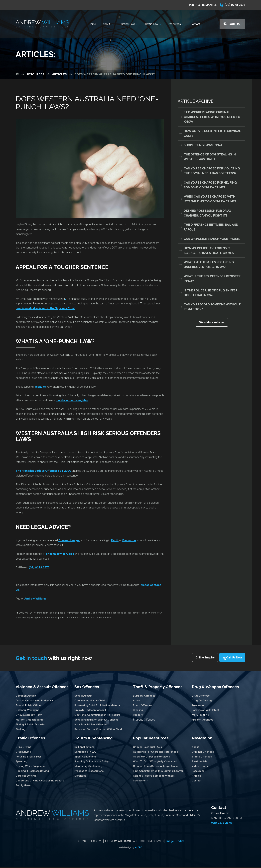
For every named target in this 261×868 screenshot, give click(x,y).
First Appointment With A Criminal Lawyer (159, 772)
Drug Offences (201, 696)
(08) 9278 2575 (233, 5)
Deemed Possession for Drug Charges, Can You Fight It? (207, 213)
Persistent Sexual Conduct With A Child (99, 730)
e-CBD (139, 848)
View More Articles (211, 323)
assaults (40, 387)
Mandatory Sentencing (89, 767)
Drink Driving (24, 748)
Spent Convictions (86, 757)
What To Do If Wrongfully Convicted (156, 762)
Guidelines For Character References (156, 752)
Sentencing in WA (85, 752)
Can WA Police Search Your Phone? (212, 239)
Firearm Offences (203, 720)
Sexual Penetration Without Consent (97, 720)
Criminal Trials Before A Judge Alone (156, 767)
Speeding (22, 762)
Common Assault (26, 696)
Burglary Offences (144, 696)
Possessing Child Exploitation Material (98, 706)
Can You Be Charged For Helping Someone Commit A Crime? (210, 185)
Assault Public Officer (29, 706)
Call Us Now (230, 658)
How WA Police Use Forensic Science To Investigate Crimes (209, 250)
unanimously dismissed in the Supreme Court (46, 308)
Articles (197, 776)
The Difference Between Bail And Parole (211, 227)
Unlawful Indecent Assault (91, 711)
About (196, 748)
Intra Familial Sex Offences (91, 725)
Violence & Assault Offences (42, 687)
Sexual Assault (84, 696)
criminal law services (60, 554)
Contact (197, 781)
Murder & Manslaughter (30, 720)
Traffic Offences (30, 739)
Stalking (21, 730)
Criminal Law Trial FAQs (148, 748)
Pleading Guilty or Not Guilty (92, 762)
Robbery (138, 716)
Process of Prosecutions (90, 772)
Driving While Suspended (32, 767)
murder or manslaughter (72, 400)
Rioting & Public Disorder (31, 725)
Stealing (138, 711)
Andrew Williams (35, 599)
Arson (137, 701)
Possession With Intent (206, 711)
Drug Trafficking (202, 701)
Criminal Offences (203, 752)
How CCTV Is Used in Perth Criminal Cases (212, 133)
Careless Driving (26, 776)
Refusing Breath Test (29, 757)
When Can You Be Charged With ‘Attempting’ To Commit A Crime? (210, 199)
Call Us (234, 24)
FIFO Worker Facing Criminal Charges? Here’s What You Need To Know (212, 117)
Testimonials (200, 762)
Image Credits (175, 842)
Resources (198, 772)
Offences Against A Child (90, 701)
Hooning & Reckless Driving (33, 772)
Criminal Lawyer (69, 540)
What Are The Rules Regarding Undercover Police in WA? (209, 264)
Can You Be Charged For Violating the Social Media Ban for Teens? (212, 171)
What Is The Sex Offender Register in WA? (212, 279)
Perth (115, 540)
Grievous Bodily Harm (29, 716)
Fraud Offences (143, 706)
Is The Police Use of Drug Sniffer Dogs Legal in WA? (211, 293)
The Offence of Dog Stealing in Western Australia (210, 157)
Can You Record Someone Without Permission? (212, 307)
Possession (199, 706)
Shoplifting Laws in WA (203, 145)
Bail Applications (85, 748)
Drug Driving (24, 752)
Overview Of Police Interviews (152, 757)
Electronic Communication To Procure (98, 716)
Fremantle (129, 540)
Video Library (200, 767)
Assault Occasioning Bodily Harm (36, 701)
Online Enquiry (192, 658)
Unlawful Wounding (28, 711)
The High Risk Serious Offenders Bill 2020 (43, 471)
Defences (81, 776)
